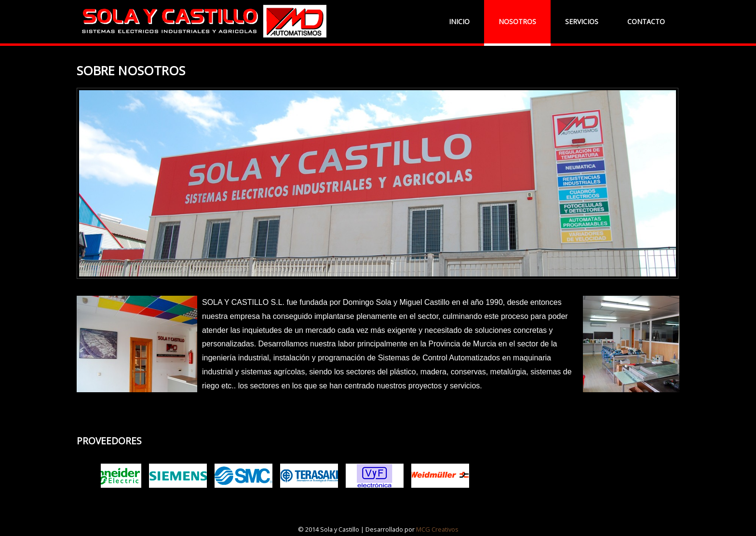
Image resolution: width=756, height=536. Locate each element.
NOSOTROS (517, 21)
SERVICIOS (582, 21)
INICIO (459, 21)
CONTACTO (646, 21)
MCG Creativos (437, 529)
